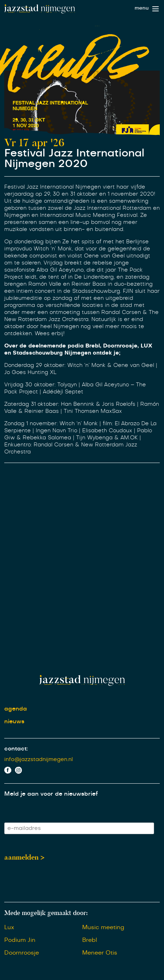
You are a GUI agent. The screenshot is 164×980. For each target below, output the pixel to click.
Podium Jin (20, 940)
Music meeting (103, 927)
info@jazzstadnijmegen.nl (39, 759)
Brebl (90, 940)
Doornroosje (22, 953)
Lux (9, 927)
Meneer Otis (100, 953)
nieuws (14, 721)
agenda (16, 709)
